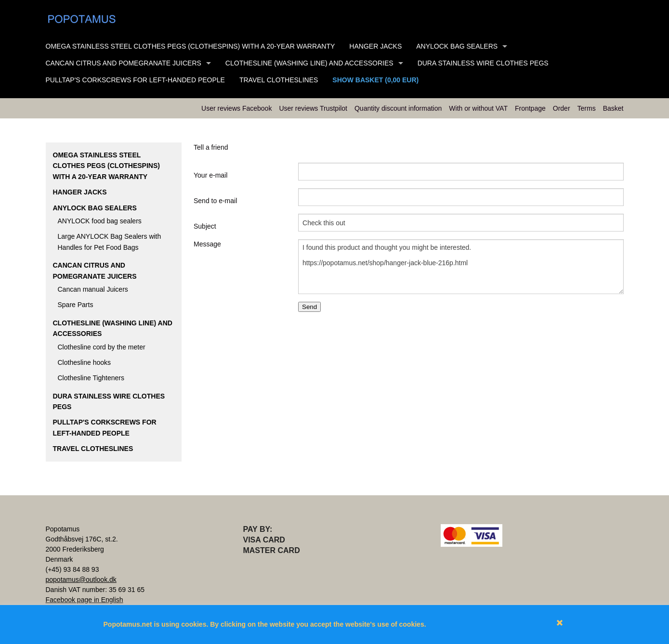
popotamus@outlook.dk (81, 580)
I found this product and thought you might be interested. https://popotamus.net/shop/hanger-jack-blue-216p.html (461, 267)
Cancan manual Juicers (93, 289)
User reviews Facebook (236, 108)
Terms (587, 108)
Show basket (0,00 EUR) (375, 80)
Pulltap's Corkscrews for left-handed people (135, 80)
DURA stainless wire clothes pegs (483, 63)
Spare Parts (76, 305)
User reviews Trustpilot (313, 108)
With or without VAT (478, 108)
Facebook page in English (85, 600)
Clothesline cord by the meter (102, 347)
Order (562, 108)
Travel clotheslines (279, 80)
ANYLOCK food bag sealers (100, 221)
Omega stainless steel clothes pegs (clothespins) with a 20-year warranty (190, 46)
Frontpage (530, 108)
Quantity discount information (398, 108)
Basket (613, 108)
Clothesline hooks (85, 362)
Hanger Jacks (375, 46)
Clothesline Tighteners (91, 378)
